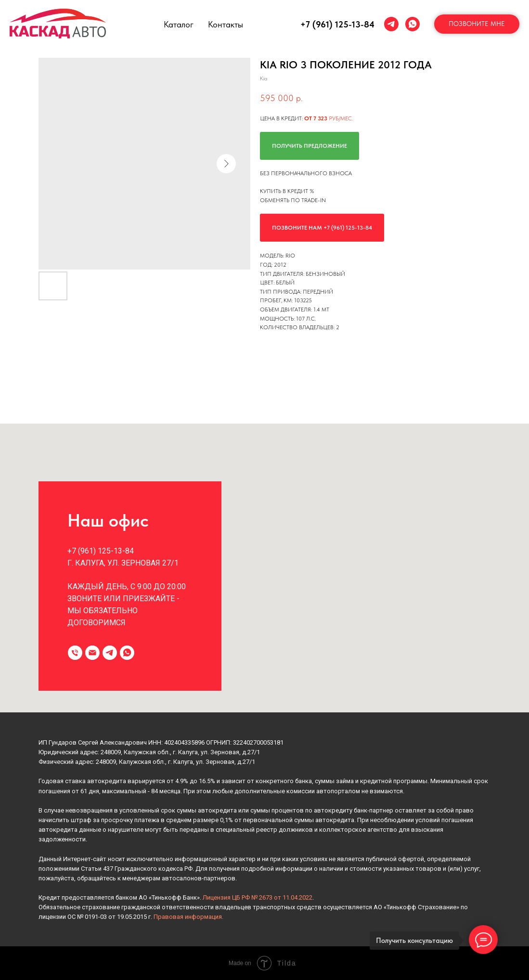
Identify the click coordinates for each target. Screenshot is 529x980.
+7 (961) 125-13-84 (337, 24)
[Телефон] (75, 653)
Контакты (226, 24)
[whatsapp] (413, 24)
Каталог (179, 24)
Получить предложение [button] (310, 146)
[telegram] (391, 24)
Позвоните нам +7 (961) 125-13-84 (322, 228)
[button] (477, 24)
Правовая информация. (188, 917)
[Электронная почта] (92, 653)
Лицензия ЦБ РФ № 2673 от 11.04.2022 (258, 897)
